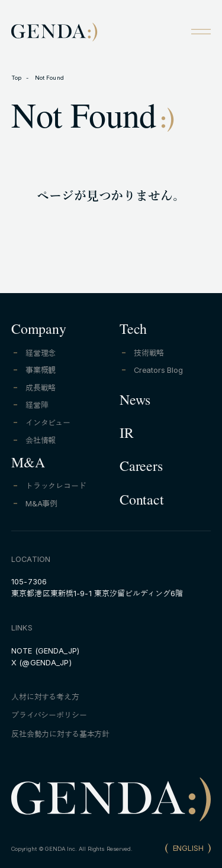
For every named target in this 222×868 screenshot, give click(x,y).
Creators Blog (158, 370)
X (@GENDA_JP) (41, 663)
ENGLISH (188, 848)
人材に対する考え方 (45, 697)
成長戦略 (41, 388)
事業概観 (41, 370)
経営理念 (41, 353)
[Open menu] (201, 31)
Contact (141, 502)
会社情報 (41, 440)
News (135, 402)
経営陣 (37, 405)
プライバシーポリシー (49, 715)
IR (127, 435)
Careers (141, 469)
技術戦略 (149, 353)
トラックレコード (56, 486)
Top (16, 78)
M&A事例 (41, 504)
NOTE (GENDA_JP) (45, 651)
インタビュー (48, 423)
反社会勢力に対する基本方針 (60, 734)
